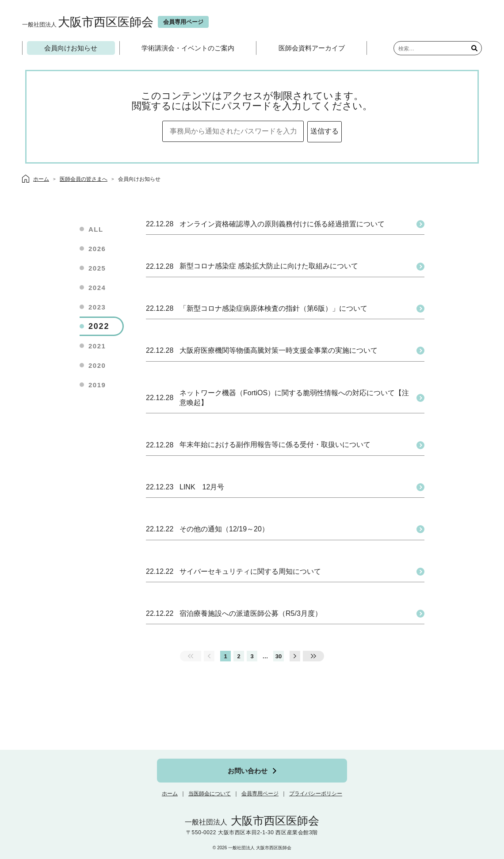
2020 (97, 365)
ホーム (170, 794)
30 (279, 656)
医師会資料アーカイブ (312, 48)
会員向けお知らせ (71, 48)
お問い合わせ (248, 771)
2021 (97, 346)
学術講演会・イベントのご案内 (188, 48)
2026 (97, 249)
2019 (97, 385)
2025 (97, 268)
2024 (97, 288)
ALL (96, 229)
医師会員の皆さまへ (84, 179)
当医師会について (210, 794)
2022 (99, 326)
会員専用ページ (260, 794)
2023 (97, 307)
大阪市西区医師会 (88, 22)
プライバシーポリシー (316, 794)
